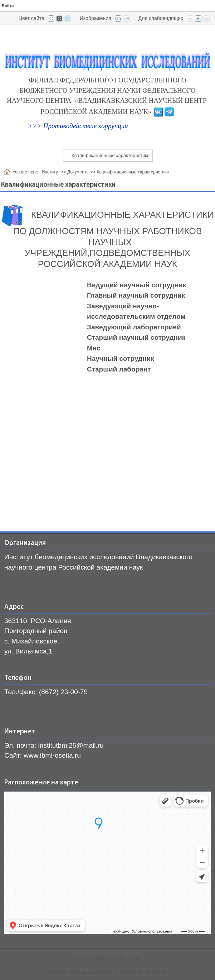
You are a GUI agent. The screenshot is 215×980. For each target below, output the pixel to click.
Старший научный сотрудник (136, 337)
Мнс (94, 348)
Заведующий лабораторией (134, 327)
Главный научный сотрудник (136, 295)
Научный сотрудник (121, 358)
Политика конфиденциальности (79, 972)
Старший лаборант (119, 369)
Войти (8, 6)
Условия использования (144, 972)
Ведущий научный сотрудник (136, 285)
